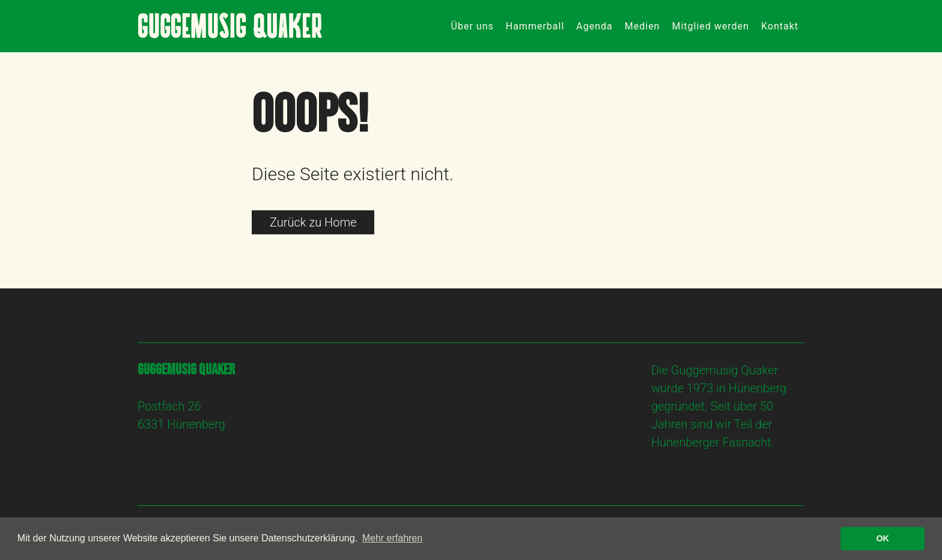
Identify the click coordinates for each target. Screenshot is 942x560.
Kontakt (780, 26)
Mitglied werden (710, 26)
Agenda (594, 26)
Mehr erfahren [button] (393, 538)
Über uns (473, 26)
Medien (643, 26)
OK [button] (883, 538)
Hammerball (535, 26)
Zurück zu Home (313, 222)
